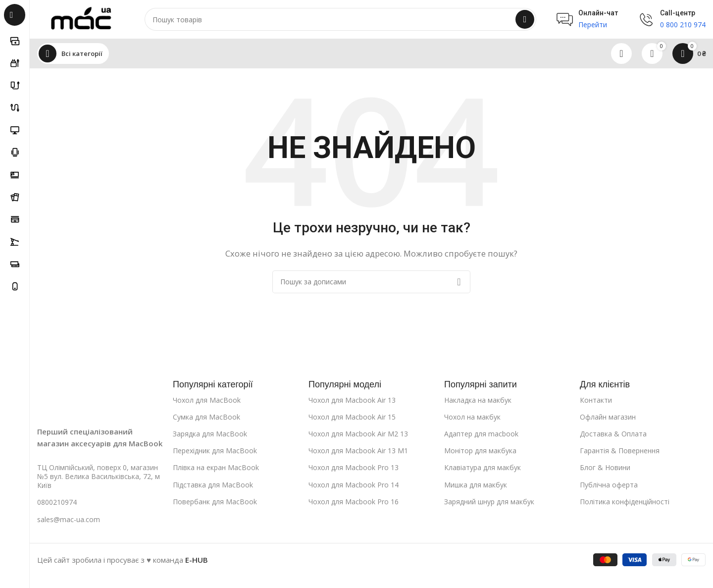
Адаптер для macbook (481, 435)
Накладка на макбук (478, 401)
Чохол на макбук (472, 417)
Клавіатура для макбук (483, 468)
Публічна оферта (609, 485)
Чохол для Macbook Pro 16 (354, 502)
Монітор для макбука (480, 452)
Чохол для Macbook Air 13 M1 (358, 452)
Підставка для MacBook (213, 485)
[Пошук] (342, 20)
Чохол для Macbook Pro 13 (354, 468)
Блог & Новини (605, 468)
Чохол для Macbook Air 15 (352, 417)
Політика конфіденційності (625, 502)
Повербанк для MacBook (215, 502)
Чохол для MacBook (207, 401)
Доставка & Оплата (613, 435)
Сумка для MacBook (206, 417)
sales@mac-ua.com (69, 520)
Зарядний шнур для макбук (489, 502)
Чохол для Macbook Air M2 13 (358, 435)
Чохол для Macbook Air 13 (352, 401)
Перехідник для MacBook (215, 452)
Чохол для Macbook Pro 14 (354, 485)
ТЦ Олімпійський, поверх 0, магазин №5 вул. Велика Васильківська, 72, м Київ (99, 477)
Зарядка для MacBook (210, 435)
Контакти (596, 401)
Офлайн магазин (608, 417)
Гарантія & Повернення (620, 452)
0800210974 (57, 503)
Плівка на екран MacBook (216, 468)
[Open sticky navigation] (73, 54)
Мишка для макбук (476, 485)
